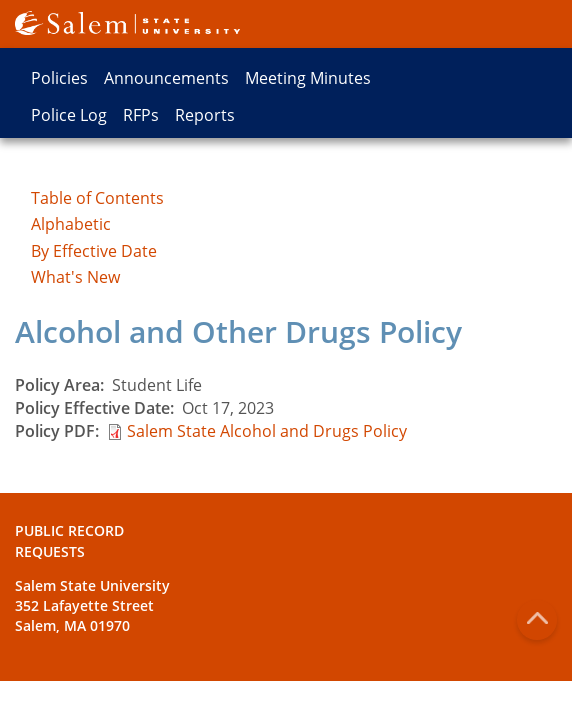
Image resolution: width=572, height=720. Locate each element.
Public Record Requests (69, 540)
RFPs (141, 115)
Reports (205, 115)
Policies (59, 78)
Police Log (69, 115)
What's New (75, 277)
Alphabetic (71, 224)
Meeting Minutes (308, 78)
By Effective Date (94, 251)
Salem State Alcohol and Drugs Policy (267, 431)
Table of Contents (97, 198)
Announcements (166, 78)
